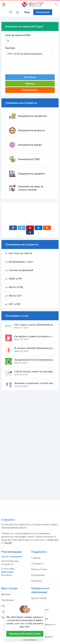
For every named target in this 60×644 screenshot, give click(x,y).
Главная (36, 558)
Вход (27, 12)
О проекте (37, 563)
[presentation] (30, 66)
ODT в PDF (15, 304)
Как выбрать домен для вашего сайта (34, 336)
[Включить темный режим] (18, 12)
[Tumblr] (30, 232)
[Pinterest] (30, 228)
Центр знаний (39, 598)
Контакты (7, 575)
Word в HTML (16, 287)
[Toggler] (4, 4)
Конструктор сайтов (20, 253)
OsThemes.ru (30, 640)
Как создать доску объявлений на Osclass (34, 325)
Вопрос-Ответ (40, 569)
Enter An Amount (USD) (18, 35)
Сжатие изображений (21, 270)
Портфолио (8, 600)
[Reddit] (47, 228)
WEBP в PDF (15, 279)
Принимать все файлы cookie (25, 634)
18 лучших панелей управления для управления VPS (34, 348)
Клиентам (37, 604)
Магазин (6, 594)
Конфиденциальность (43, 624)
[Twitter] (22, 228)
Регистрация (43, 12)
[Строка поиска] (11, 12)
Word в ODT (15, 296)
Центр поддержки (12, 556)
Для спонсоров (40, 610)
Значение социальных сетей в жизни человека (34, 383)
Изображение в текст (21, 262)
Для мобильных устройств (10, 563)
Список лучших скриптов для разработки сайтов (34, 371)
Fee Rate (10, 48)
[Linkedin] (38, 228)
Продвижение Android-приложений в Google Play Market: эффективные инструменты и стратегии (34, 360)
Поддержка (38, 575)
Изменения (7, 572)
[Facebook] (13, 228)
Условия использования (40, 617)
